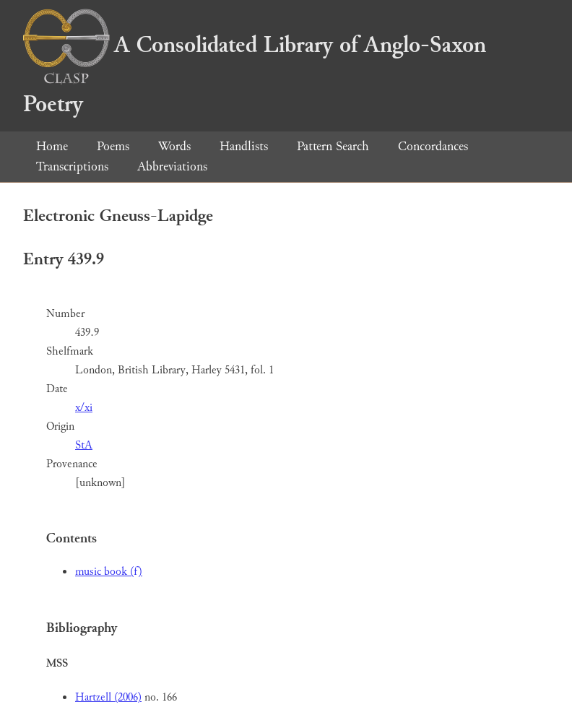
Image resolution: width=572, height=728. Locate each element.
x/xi (84, 408)
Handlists (244, 146)
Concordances (433, 146)
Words (174, 146)
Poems (113, 146)
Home (52, 146)
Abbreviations (172, 166)
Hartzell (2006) (108, 697)
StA (84, 445)
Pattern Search (333, 146)
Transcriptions (72, 166)
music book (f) (109, 572)
